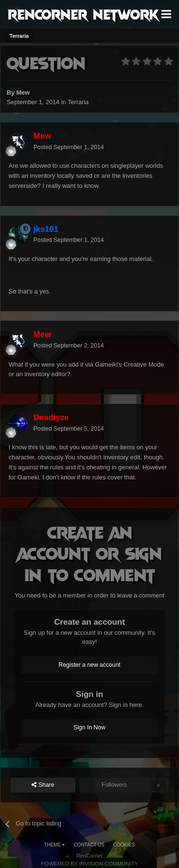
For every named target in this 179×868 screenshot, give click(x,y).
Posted (68, 147)
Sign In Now (89, 727)
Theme (54, 845)
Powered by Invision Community (90, 864)
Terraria (78, 102)
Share (43, 785)
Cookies (124, 845)
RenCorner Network (83, 14)
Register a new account (90, 665)
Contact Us (89, 845)
